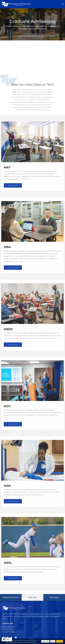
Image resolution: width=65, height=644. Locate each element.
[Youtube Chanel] (16, 637)
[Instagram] (11, 637)
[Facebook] (7, 637)
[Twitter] (3, 637)
